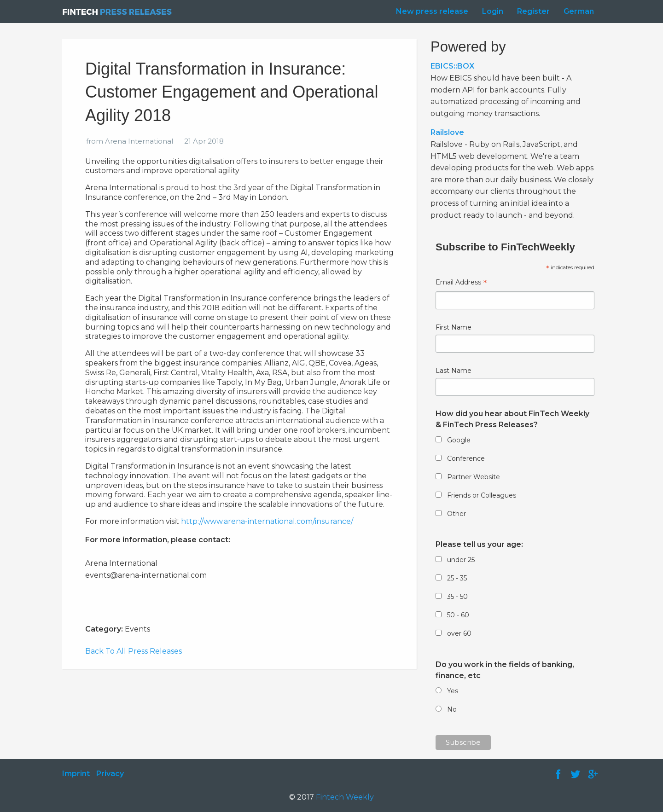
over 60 (459, 633)
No (452, 709)
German (579, 11)
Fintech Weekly (345, 797)
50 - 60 (458, 615)
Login (493, 11)
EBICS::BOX (452, 66)
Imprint (76, 774)
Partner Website (474, 477)
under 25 (461, 560)
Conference (466, 458)
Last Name (454, 371)
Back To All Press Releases (134, 651)
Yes (453, 691)
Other (457, 514)
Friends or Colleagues (482, 495)
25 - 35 (457, 578)
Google (459, 440)
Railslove (447, 132)
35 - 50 (457, 597)
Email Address (461, 283)
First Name (454, 327)
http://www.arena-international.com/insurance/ (267, 521)
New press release (432, 11)
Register (533, 11)
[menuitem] (430, 12)
